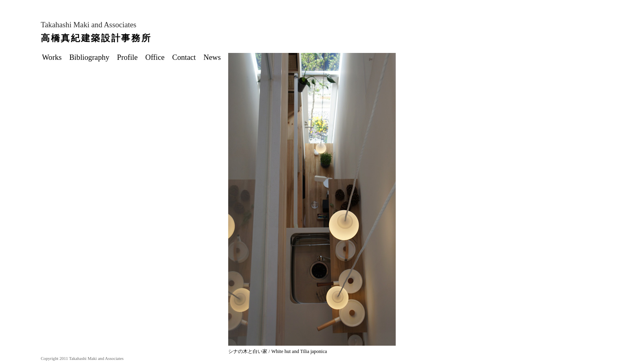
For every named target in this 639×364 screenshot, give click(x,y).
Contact (187, 57)
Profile (130, 57)
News (215, 57)
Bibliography (92, 57)
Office (158, 57)
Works (55, 57)
